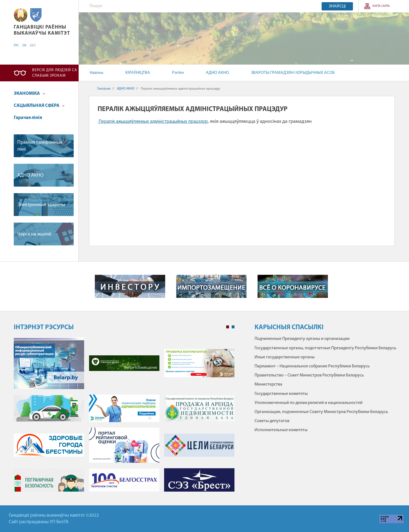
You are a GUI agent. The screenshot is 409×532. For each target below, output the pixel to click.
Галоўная (104, 89)
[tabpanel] (124, 417)
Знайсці (337, 6)
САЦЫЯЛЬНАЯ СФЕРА (39, 106)
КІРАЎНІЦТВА (138, 73)
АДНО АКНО (217, 73)
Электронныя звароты (41, 205)
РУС (16, 46)
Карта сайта (381, 6)
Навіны (96, 73)
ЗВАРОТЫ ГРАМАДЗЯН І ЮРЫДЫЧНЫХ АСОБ (293, 73)
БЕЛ (33, 46)
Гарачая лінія (28, 118)
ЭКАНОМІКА (29, 94)
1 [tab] (228, 327)
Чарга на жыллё (34, 234)
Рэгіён (178, 73)
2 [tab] (233, 327)
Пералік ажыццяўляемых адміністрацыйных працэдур (153, 122)
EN (24, 46)
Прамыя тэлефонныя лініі (40, 146)
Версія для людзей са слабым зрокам (55, 73)
